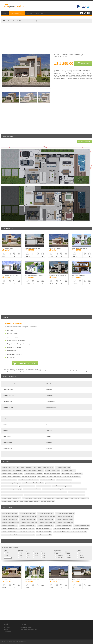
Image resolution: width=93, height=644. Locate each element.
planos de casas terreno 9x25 (44, 535)
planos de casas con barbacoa (9, 486)
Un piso (7, 552)
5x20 (20, 552)
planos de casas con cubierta (27, 486)
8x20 (28, 554)
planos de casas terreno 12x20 (47, 516)
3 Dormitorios (59, 556)
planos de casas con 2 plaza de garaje (11, 489)
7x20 (20, 557)
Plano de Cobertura (13, 334)
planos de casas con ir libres (59, 492)
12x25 (35, 556)
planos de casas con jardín (69, 471)
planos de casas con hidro (43, 486)
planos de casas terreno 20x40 (64, 526)
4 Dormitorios (59, 557)
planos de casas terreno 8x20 (9, 535)
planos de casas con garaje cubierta (11, 477)
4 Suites (68, 557)
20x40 (43, 557)
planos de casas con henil (29, 477)
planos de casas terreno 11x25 (29, 516)
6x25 (20, 556)
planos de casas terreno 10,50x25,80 (65, 513)
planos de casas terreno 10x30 (46, 513)
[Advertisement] (46, 38)
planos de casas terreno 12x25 (65, 516)
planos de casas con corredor (52, 474)
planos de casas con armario (24, 468)
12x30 (35, 557)
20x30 (43, 556)
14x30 (43, 552)
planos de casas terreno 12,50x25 (64, 520)
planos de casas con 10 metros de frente (33, 483)
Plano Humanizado (13, 337)
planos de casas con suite (8, 468)
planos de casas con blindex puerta (32, 498)
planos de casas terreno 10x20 (9, 513)
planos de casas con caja (48, 501)
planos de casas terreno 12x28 (9, 520)
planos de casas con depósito (76, 492)
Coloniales (80, 557)
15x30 (43, 554)
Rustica (80, 554)
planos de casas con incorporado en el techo (49, 477)
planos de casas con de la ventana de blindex (77, 498)
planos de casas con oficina (52, 471)
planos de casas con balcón (48, 480)
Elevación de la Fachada (14, 347)
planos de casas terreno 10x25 (28, 513)
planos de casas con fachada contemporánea (13, 492)
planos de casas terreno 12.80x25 (10, 523)
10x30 (35, 554)
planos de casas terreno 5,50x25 (62, 529)
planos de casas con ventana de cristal (53, 498)
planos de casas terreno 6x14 (80, 529)
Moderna (80, 552)
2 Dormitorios (59, 554)
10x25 (35, 552)
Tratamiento (7, 631)
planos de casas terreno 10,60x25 (10, 516)
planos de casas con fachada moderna (28, 480)
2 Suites (68, 554)
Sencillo (80, 556)
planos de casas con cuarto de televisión (12, 474)
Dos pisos (7, 554)
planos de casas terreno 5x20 (27, 529)
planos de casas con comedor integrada (76, 489)
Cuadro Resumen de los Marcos (16, 340)
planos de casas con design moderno (62, 486)
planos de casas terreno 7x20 (61, 532)
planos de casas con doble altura (32, 489)
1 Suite (68, 552)
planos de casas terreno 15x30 (65, 523)
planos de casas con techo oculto (71, 477)
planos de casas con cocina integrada (11, 471)
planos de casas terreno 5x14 (9, 529)
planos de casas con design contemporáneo (39, 492)
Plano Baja (10, 330)
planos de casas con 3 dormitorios (33, 474)
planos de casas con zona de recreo (55, 483)
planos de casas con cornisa (9, 480)
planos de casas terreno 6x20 (9, 532)
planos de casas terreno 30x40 (82, 526)
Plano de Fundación (13, 358)
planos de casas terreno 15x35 (9, 526)
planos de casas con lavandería (10, 501)
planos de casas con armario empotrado (74, 495)
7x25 (28, 552)
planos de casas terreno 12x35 (46, 520)
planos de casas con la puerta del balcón (12, 495)
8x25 (28, 556)
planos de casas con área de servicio (30, 501)
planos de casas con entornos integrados (53, 489)
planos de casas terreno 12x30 (28, 520)
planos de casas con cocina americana (33, 471)
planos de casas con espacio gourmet (44, 468)
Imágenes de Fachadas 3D (15, 354)
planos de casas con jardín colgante (11, 483)
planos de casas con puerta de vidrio (11, 498)
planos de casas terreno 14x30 (47, 523)
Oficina (6, 629)
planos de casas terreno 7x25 (79, 532)
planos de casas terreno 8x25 (27, 535)
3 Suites (68, 556)
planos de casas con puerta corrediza (34, 495)
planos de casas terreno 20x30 (46, 526)
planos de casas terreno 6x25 (27, 532)
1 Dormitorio (58, 552)
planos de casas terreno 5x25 (44, 529)
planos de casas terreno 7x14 (44, 532)
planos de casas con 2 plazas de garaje (72, 474)
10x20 (28, 557)
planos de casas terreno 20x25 (28, 526)
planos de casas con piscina (73, 483)
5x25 (20, 554)
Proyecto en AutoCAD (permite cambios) (19, 344)
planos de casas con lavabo (63, 468)
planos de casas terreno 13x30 (29, 523)
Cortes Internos (12, 351)
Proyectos (7, 627)
